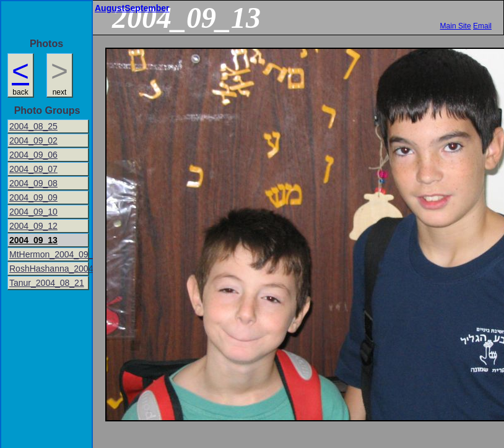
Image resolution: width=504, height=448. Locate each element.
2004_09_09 (33, 197)
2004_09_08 (33, 183)
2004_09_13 (33, 240)
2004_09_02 (33, 140)
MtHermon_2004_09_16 (49, 254)
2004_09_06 (33, 155)
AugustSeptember (132, 8)
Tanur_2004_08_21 (47, 283)
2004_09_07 (33, 169)
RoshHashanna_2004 (49, 269)
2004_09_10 (33, 212)
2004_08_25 (33, 126)
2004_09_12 (33, 226)
